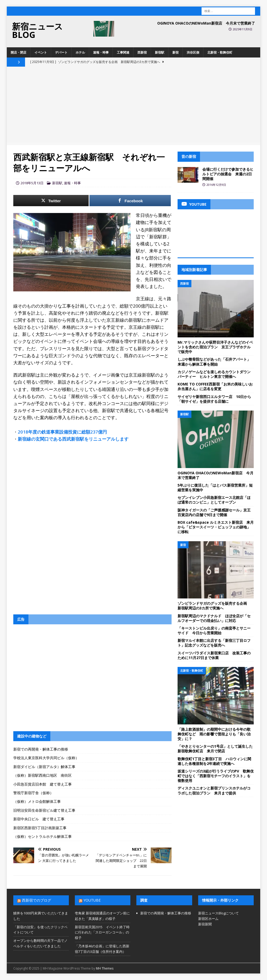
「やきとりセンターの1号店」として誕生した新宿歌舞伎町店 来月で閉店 (215, 749)
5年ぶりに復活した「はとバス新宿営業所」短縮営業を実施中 (215, 488)
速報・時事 (101, 52)
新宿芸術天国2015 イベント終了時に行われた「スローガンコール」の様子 (102, 932)
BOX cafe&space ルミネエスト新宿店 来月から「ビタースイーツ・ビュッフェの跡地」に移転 (216, 527)
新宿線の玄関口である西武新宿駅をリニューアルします (73, 439)
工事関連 (123, 52)
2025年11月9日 (243, 29)
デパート (61, 52)
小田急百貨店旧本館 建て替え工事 (43, 784)
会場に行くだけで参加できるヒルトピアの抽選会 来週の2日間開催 (228, 174)
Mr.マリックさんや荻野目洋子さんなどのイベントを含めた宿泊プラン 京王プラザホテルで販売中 (215, 347)
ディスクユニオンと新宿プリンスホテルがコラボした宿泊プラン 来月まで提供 (214, 790)
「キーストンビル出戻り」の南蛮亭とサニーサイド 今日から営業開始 (214, 630)
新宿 (175, 52)
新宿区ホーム (208, 919)
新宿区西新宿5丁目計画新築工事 (40, 828)
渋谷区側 (193, 52)
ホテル (80, 52)
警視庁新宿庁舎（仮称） (33, 793)
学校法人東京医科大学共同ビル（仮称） (46, 758)
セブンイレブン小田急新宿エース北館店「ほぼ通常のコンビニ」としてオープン (214, 500)
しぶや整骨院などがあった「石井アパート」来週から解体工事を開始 (214, 362)
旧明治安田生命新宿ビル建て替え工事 (44, 810)
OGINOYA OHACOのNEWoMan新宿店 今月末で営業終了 (206, 23)
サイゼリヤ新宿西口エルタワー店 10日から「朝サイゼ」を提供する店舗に (214, 399)
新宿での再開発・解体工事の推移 (41, 749)
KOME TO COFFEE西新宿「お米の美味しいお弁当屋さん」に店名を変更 (215, 386)
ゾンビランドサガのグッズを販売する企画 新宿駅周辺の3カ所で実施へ (214, 606)
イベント (41, 52)
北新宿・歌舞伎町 (220, 52)
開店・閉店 (19, 52)
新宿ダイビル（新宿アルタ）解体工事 (44, 767)
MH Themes (105, 968)
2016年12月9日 (216, 185)
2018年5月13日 (32, 183)
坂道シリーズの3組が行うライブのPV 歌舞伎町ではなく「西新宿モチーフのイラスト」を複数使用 (216, 776)
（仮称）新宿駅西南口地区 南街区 (43, 775)
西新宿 (142, 52)
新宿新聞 (205, 924)
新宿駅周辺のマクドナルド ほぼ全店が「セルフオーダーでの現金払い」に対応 (214, 618)
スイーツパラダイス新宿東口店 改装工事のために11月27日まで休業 (214, 655)
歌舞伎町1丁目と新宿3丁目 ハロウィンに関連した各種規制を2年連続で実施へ (214, 761)
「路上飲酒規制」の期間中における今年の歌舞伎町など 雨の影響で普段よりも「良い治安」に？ (214, 734)
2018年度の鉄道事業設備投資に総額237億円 (62, 432)
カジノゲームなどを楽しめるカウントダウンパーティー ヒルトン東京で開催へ (214, 374)
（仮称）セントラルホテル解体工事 (43, 836)
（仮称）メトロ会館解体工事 (37, 801)
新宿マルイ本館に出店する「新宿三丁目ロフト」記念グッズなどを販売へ (214, 643)
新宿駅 (160, 52)
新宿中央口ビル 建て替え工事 (39, 819)
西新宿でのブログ (37, 900)
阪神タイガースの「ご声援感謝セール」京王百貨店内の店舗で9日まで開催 (214, 512)
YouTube (92, 900)
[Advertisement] (134, 106)
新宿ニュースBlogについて (219, 913)
